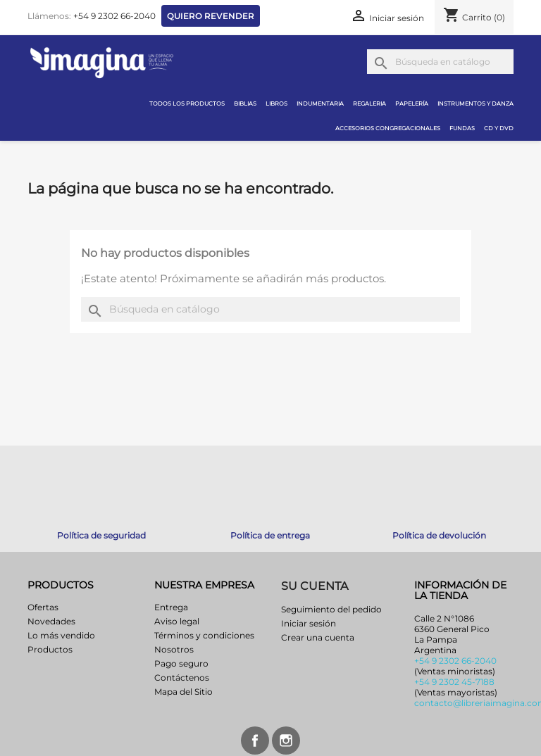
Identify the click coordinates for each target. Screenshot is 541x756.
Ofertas (43, 607)
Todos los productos (187, 103)
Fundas (462, 128)
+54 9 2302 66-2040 (114, 16)
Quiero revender (211, 16)
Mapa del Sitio (184, 692)
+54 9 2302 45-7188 (454, 682)
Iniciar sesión (309, 623)
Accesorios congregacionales (388, 128)
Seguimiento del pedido (331, 609)
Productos (50, 649)
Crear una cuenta (318, 637)
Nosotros (174, 649)
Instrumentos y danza (475, 103)
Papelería (412, 103)
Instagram (286, 741)
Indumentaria (320, 103)
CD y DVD (499, 128)
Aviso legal (177, 621)
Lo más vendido (61, 635)
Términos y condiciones (204, 635)
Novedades (51, 621)
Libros (276, 103)
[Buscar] (440, 62)
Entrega (171, 607)
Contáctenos (182, 678)
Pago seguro (181, 663)
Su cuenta (315, 586)
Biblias (245, 103)
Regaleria (369, 103)
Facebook (255, 741)
